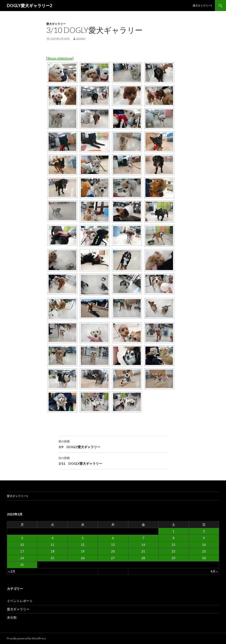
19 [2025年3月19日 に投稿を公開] (83, 551)
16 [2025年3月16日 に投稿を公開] (204, 545)
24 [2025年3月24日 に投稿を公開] (22, 558)
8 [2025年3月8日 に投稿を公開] (173, 538)
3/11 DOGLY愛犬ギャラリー (113, 460)
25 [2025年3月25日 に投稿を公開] (53, 558)
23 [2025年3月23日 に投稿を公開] (204, 551)
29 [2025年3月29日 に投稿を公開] (173, 558)
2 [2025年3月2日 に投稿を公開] (204, 531)
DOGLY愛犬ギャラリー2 (29, 6)
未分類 (12, 617)
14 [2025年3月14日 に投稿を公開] (143, 545)
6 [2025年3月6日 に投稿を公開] (113, 538)
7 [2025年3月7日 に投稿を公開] (143, 538)
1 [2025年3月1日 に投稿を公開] (173, 531)
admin (81, 39)
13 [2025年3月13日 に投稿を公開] (113, 545)
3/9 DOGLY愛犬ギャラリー (113, 444)
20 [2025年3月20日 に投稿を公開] (113, 551)
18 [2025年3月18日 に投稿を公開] (53, 551)
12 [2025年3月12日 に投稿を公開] (83, 545)
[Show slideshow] (60, 58)
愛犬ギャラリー (56, 24)
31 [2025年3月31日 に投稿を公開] (22, 565)
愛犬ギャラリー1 (202, 5)
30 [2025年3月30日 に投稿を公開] (204, 558)
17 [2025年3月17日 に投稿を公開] (22, 551)
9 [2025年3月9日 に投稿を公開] (204, 538)
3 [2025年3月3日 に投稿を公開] (22, 538)
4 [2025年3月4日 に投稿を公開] (53, 538)
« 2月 (12, 571)
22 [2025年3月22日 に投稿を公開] (173, 551)
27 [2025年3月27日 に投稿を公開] (113, 558)
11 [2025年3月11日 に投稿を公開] (53, 545)
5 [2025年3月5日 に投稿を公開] (83, 538)
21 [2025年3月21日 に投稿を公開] (143, 551)
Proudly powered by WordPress (26, 638)
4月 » (214, 571)
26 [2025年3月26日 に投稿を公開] (83, 558)
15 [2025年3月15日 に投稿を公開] (173, 545)
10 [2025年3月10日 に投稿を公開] (22, 545)
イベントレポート (20, 601)
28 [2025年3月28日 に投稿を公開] (143, 558)
